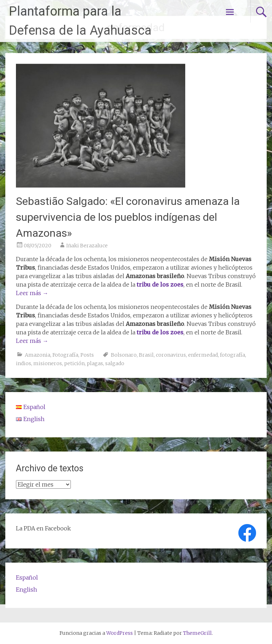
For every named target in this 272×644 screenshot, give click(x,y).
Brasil (146, 355)
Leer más (32, 293)
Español (27, 577)
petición (74, 363)
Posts (87, 355)
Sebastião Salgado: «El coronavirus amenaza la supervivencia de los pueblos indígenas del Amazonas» (128, 217)
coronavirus (171, 355)
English (27, 590)
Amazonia (38, 355)
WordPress (120, 633)
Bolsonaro (124, 355)
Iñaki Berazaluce (87, 246)
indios (24, 363)
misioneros (48, 363)
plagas (95, 363)
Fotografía (65, 355)
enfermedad (203, 355)
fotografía (233, 355)
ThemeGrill (197, 633)
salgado (115, 363)
